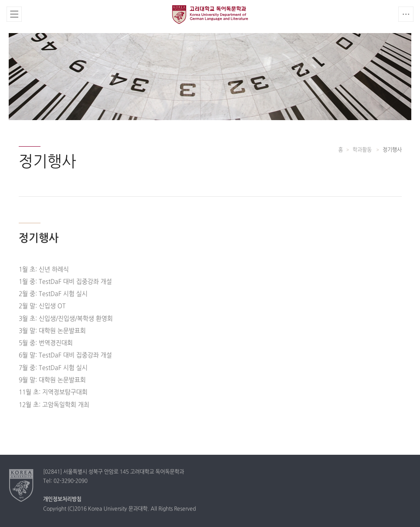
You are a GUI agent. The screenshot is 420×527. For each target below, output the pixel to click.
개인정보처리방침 (62, 500)
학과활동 (363, 150)
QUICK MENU (406, 14)
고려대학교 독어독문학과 (210, 14)
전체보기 (14, 14)
